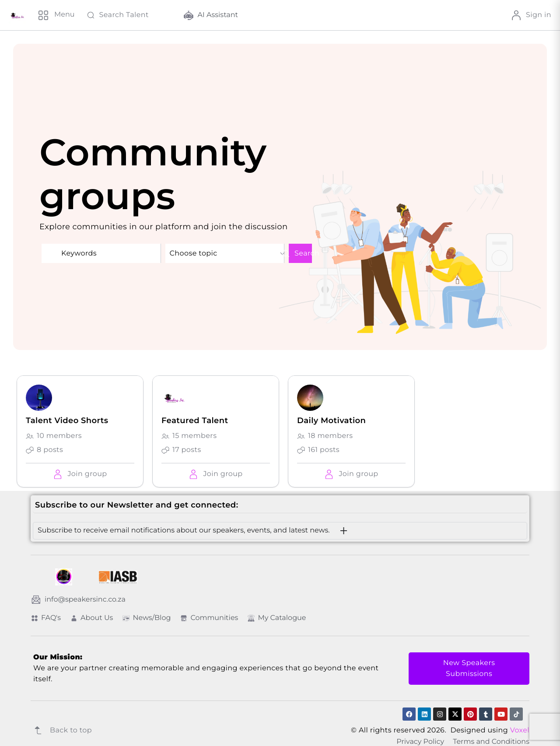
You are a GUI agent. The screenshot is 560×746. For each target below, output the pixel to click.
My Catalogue (277, 618)
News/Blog (147, 618)
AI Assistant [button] (211, 15)
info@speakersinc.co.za (79, 599)
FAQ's (46, 618)
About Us (92, 618)
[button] (80, 474)
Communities (209, 618)
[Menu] (56, 15)
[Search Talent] (129, 15)
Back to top (61, 730)
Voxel (520, 730)
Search (300, 253)
